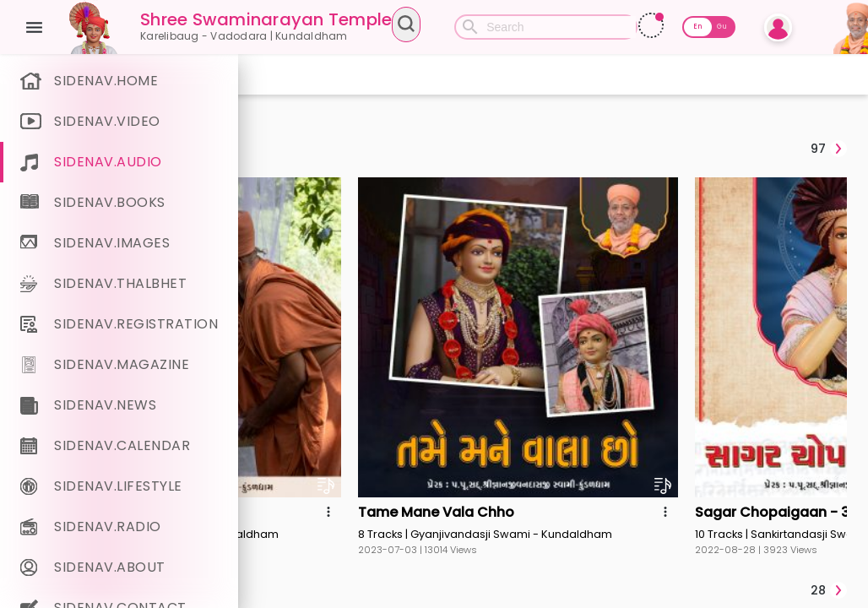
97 (829, 149)
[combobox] (515, 27)
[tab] (320, 149)
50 (829, 578)
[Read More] (755, 25)
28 (829, 363)
